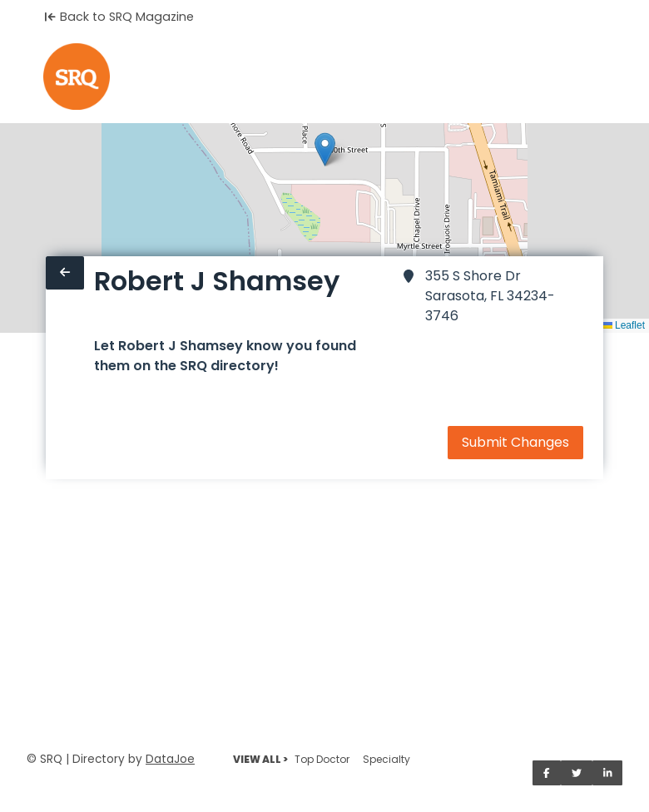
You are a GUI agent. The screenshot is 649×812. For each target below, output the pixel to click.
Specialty (386, 759)
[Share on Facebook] (547, 773)
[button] (325, 149)
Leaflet (624, 325)
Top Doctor (322, 759)
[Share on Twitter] (577, 773)
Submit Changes (515, 442)
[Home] (77, 77)
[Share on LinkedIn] (608, 773)
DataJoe (170, 759)
